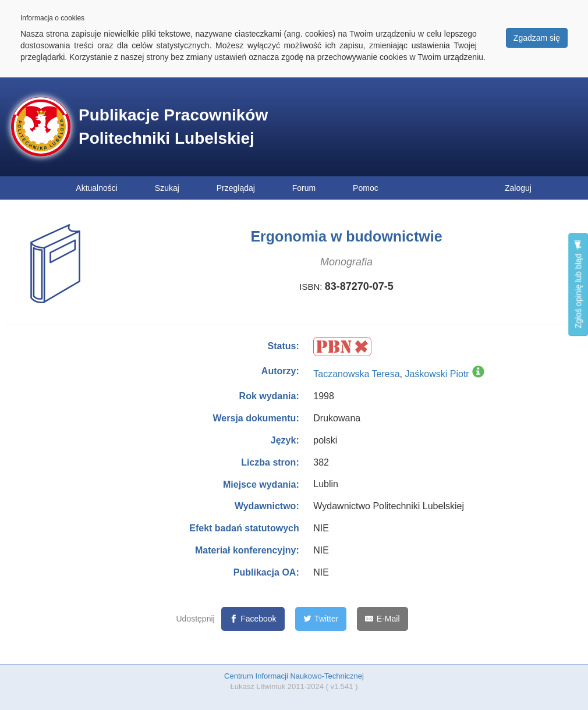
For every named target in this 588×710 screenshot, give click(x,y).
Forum (304, 188)
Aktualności (97, 188)
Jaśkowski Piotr (437, 374)
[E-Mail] (382, 619)
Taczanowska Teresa (356, 374)
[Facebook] (253, 619)
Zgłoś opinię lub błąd (578, 284)
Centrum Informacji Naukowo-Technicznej (294, 676)
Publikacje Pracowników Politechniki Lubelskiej (173, 127)
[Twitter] (321, 619)
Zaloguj (518, 188)
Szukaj (167, 188)
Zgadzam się (537, 38)
